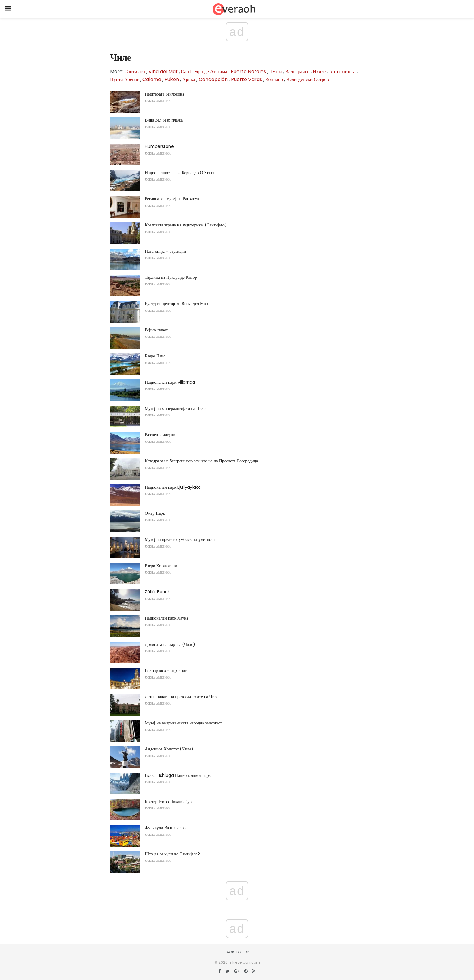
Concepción (213, 79)
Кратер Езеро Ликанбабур (168, 802)
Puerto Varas (247, 79)
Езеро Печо (155, 356)
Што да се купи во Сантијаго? (172, 854)
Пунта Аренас (125, 79)
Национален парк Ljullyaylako (173, 487)
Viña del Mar (163, 72)
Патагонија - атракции (166, 251)
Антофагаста (342, 72)
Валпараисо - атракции (166, 670)
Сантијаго (135, 72)
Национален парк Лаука (166, 618)
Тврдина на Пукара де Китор (171, 277)
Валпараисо (297, 72)
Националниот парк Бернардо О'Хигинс (181, 173)
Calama (152, 79)
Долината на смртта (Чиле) (170, 644)
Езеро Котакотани (161, 566)
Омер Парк (155, 513)
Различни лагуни (160, 435)
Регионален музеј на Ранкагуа (172, 199)
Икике (319, 72)
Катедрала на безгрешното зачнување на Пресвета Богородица (201, 461)
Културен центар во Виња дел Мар (176, 304)
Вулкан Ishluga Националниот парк (178, 775)
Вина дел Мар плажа (164, 120)
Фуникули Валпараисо (165, 828)
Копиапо (274, 79)
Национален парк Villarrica (170, 382)
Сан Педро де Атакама (204, 72)
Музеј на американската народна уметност (183, 723)
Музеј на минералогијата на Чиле (175, 409)
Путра (276, 72)
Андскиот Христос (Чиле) (169, 749)
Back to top (237, 952)
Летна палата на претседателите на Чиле (182, 697)
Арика (189, 79)
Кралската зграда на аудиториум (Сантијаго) (186, 225)
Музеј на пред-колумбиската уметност (180, 539)
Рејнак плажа (157, 330)
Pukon (172, 79)
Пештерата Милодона (164, 94)
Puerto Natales (248, 72)
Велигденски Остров (308, 79)
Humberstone (159, 146)
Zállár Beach (158, 592)
